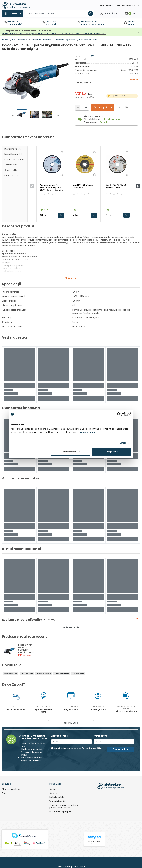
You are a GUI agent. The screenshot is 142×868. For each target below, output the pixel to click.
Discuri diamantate (14, 154)
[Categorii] (13, 14)
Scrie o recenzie (71, 627)
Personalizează (71, 452)
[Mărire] (86, 108)
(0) (93, 56)
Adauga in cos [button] (61, 215)
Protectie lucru (12, 175)
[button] (13, 116)
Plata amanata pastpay (60, 812)
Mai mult (69, 278)
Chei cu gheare (78, 674)
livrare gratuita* (15, 24)
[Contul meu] (109, 14)
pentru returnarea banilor (93, 24)
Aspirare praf (11, 165)
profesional (51, 24)
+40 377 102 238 (113, 5)
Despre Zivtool (71, 723)
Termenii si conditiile (91, 748)
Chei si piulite (11, 170)
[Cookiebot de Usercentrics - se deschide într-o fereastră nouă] (119, 414)
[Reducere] (78, 108)
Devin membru (120, 749)
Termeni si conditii (57, 801)
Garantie (132, 22)
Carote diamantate (62, 674)
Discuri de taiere (13, 149)
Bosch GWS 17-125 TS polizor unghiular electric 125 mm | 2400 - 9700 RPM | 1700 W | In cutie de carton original (27, 654)
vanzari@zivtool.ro (130, 5)
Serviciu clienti (52, 22)
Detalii (123, 443)
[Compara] (126, 107)
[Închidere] (138, 32)
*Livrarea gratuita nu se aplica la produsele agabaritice (64, 806)
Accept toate (111, 452)
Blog (102, 5)
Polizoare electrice (11, 674)
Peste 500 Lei (13, 22)
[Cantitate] (82, 108)
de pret (131, 24)
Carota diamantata (14, 159)
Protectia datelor (57, 797)
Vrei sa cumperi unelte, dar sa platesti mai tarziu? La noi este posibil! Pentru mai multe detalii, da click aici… (54, 34)
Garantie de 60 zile (89, 22)
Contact (53, 789)
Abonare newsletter (11, 789)
